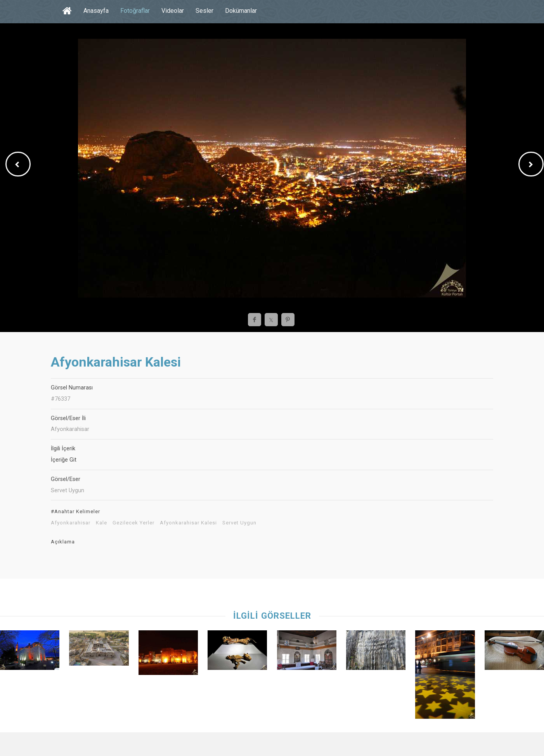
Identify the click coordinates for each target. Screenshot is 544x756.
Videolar (173, 11)
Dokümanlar (241, 11)
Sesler (204, 11)
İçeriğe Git (64, 460)
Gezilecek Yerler (133, 523)
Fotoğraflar (135, 11)
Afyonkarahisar (71, 523)
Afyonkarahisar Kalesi (188, 523)
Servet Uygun (239, 523)
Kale (101, 523)
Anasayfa (96, 11)
